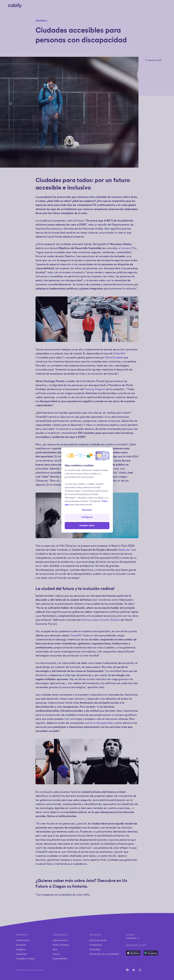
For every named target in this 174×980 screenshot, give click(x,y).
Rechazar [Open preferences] (87, 510)
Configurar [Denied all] (87, 517)
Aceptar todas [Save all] (87, 525)
